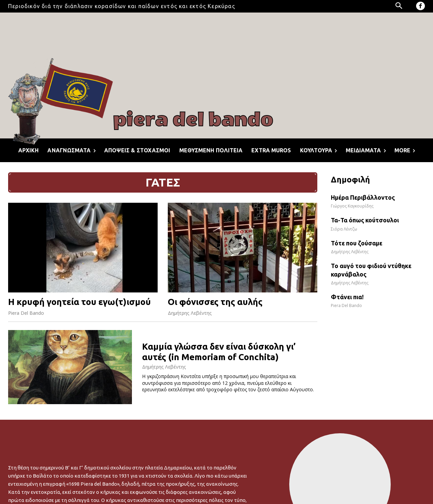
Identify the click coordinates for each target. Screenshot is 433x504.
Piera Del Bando (26, 313)
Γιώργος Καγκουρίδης (352, 206)
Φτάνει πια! (347, 297)
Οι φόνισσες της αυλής (215, 302)
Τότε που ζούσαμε (357, 243)
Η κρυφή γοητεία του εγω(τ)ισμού (79, 302)
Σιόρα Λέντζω (344, 229)
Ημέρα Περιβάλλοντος (363, 197)
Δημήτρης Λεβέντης (190, 313)
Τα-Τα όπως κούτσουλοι (365, 220)
